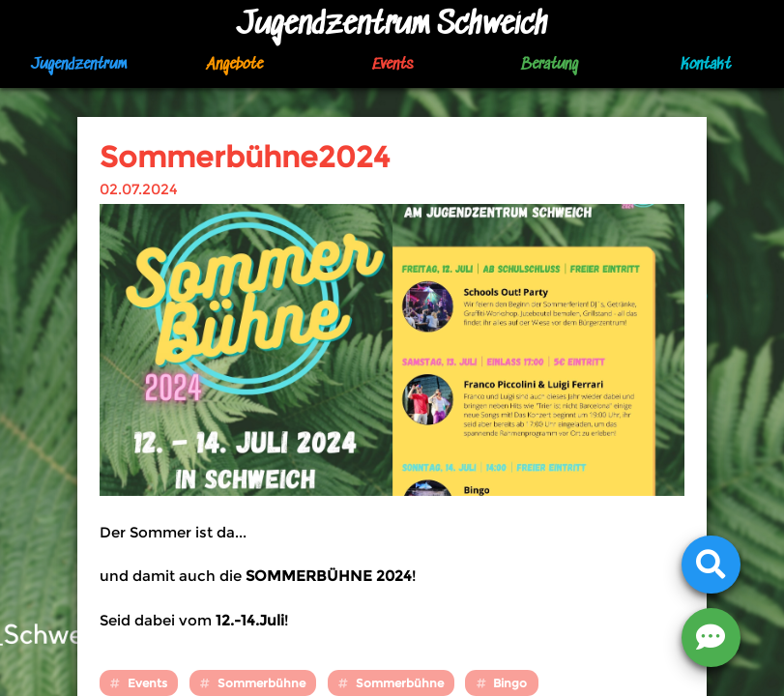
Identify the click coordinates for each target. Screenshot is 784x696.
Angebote (235, 65)
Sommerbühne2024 (245, 157)
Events (392, 65)
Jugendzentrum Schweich (392, 26)
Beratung (549, 65)
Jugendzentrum (79, 65)
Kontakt (706, 65)
